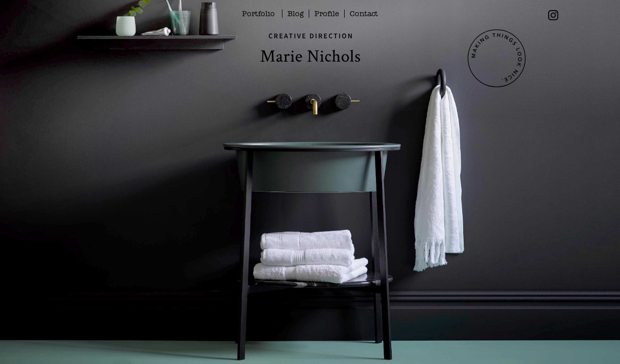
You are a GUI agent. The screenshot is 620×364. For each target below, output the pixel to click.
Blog (296, 14)
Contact (364, 14)
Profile (327, 14)
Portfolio (258, 14)
